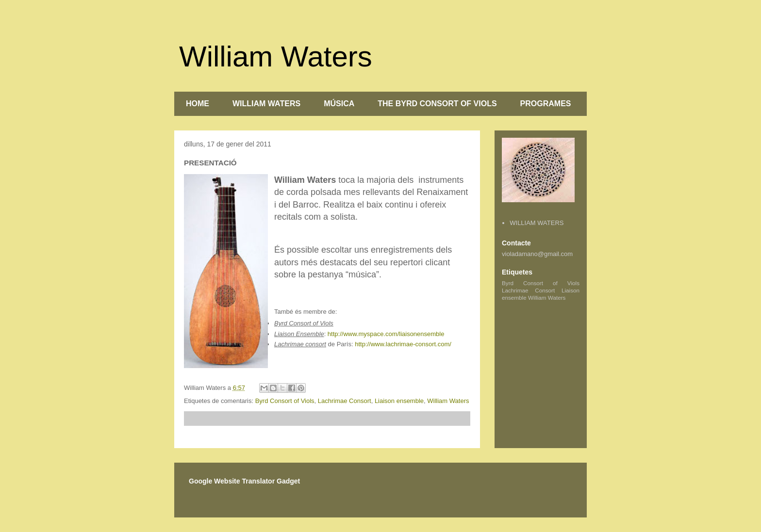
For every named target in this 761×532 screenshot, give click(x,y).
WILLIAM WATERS (266, 104)
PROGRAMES (546, 104)
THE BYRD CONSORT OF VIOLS (437, 104)
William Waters (276, 56)
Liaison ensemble (399, 401)
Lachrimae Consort (345, 401)
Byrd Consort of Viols (285, 401)
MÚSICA (339, 104)
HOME (198, 104)
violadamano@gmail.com (537, 254)
